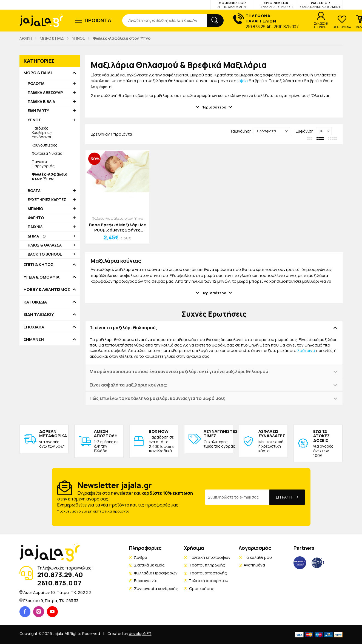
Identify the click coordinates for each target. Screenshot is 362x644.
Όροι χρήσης (202, 589)
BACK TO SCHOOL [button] (45, 254)
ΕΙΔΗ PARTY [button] (38, 111)
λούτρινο (306, 350)
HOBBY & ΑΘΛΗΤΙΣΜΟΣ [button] (47, 290)
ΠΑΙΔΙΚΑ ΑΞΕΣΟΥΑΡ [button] (45, 92)
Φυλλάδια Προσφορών (156, 573)
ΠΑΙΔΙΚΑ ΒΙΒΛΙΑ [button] (41, 101)
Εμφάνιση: (305, 131)
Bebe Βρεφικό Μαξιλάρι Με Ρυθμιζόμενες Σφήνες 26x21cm (117, 227)
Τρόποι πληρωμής (207, 565)
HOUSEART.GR (232, 5)
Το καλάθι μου (258, 557)
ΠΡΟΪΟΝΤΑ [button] (98, 20)
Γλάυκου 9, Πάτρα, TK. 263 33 (51, 601)
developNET (140, 633)
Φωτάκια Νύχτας (47, 153)
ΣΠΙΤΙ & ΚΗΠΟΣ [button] (38, 265)
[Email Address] (237, 497)
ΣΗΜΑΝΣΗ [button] (34, 339)
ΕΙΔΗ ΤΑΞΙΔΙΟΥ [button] (39, 314)
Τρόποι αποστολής (208, 573)
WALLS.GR (320, 5)
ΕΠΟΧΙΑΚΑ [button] (34, 327)
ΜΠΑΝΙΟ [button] (35, 209)
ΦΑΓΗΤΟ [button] (36, 218)
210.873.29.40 (259, 27)
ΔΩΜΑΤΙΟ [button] (37, 236)
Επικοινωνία (146, 581)
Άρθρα (141, 557)
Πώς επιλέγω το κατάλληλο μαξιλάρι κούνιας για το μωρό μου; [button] (158, 398)
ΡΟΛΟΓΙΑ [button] (36, 83)
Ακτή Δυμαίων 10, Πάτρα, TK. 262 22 (57, 592)
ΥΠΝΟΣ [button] (34, 120)
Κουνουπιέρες (45, 145)
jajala (243, 81)
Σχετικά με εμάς (149, 565)
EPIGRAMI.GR (276, 5)
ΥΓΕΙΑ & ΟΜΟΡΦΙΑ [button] (42, 277)
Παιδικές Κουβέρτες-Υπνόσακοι (42, 132)
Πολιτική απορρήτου (209, 581)
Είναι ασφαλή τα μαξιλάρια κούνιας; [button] (129, 385)
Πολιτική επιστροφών (210, 557)
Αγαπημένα (254, 565)
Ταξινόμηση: (241, 131)
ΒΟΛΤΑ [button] (34, 191)
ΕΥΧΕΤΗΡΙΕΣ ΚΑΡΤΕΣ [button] (47, 200)
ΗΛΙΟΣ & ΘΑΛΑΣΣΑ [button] (45, 245)
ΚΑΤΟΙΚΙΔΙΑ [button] (35, 302)
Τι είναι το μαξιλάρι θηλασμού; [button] (123, 328)
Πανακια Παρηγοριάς (43, 164)
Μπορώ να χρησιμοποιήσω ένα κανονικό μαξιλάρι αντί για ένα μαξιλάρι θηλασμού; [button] (180, 371)
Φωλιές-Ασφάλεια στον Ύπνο (117, 218)
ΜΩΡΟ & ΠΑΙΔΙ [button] (38, 73)
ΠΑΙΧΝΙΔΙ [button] (36, 227)
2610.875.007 (286, 27)
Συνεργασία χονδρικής (156, 589)
